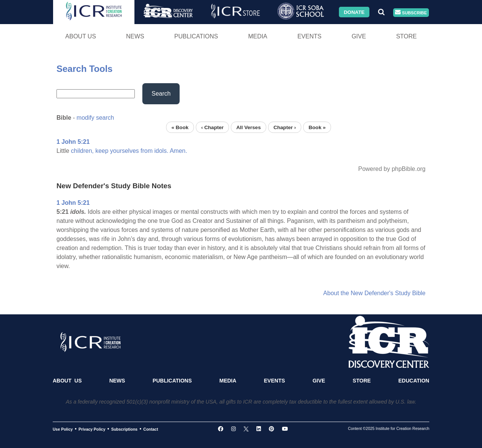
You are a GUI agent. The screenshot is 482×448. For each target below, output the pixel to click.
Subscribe (411, 13)
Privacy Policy (92, 429)
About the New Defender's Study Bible (374, 293)
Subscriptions (124, 429)
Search (161, 94)
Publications (196, 36)
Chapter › (285, 127)
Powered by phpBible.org (392, 169)
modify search (95, 118)
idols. (161, 151)
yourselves (124, 151)
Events (310, 36)
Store (406, 36)
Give (359, 36)
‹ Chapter (212, 127)
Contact (151, 429)
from (146, 151)
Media (258, 36)
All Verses (249, 127)
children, (82, 151)
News (135, 36)
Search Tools (85, 69)
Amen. (178, 151)
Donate (354, 12)
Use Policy (63, 429)
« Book (180, 127)
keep (102, 151)
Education (414, 381)
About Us (81, 36)
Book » (317, 127)
